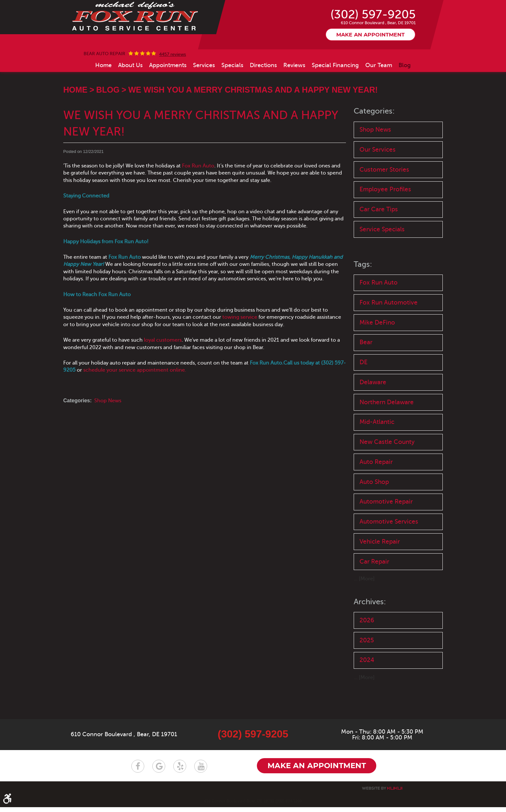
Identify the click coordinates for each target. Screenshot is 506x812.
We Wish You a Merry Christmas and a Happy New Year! (253, 121)
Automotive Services (389, 555)
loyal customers (163, 372)
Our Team (379, 97)
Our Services (378, 181)
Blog (405, 97)
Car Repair (374, 595)
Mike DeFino (377, 355)
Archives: (370, 635)
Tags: (363, 297)
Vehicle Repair (380, 575)
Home (103, 97)
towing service (240, 349)
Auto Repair (376, 495)
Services (204, 97)
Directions (263, 97)
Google (159, 771)
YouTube (201, 771)
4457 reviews (172, 86)
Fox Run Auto (198, 197)
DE (364, 395)
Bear (366, 375)
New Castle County (387, 475)
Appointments (168, 97)
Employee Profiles (385, 221)
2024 (367, 694)
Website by (382, 793)
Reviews (294, 97)
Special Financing (335, 97)
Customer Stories (384, 201)
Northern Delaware (387, 435)
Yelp (180, 771)
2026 (367, 654)
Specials (232, 97)
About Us (130, 97)
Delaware (373, 415)
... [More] (364, 613)
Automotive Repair (386, 535)
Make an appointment (370, 67)
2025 (367, 674)
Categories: (374, 143)
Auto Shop (374, 515)
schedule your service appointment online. (135, 402)
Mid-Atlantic (377, 455)
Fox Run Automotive (389, 335)
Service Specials (382, 261)
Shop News (108, 432)
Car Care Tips (379, 241)
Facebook (138, 771)
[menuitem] (103, 97)
